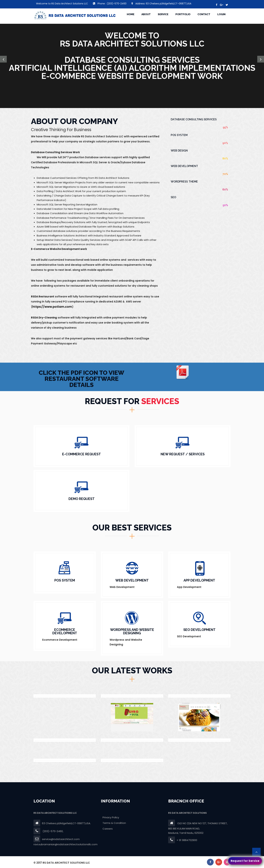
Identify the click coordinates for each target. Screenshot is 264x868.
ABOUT (146, 14)
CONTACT (204, 14)
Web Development (184, 166)
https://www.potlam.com (52, 307)
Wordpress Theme (184, 182)
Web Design (179, 151)
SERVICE (163, 14)
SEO (173, 197)
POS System (179, 135)
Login (221, 14)
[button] (3, 59)
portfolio (183, 14)
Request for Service (245, 861)
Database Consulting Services (194, 119)
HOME (131, 14)
